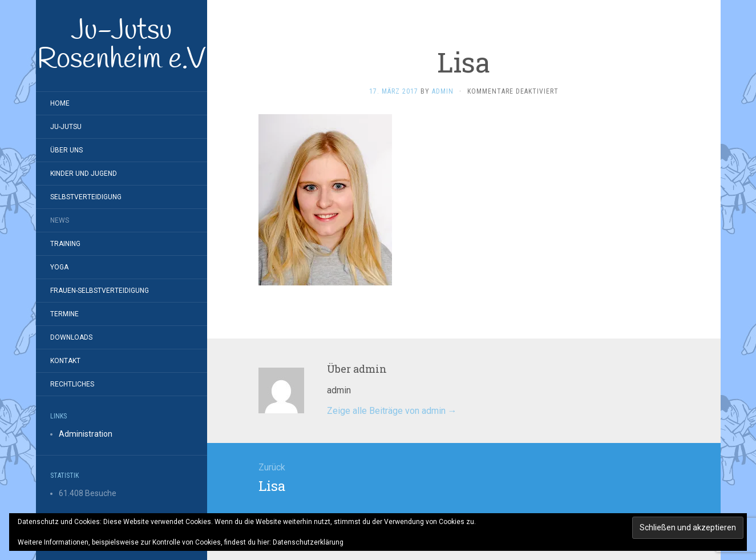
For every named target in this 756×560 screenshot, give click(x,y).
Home (60, 103)
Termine (64, 314)
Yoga (59, 267)
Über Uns (66, 150)
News (60, 220)
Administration (86, 434)
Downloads (71, 337)
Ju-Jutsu (66, 127)
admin (443, 91)
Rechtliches (72, 384)
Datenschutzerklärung (308, 542)
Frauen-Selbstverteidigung (100, 291)
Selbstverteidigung (86, 197)
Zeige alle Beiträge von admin (392, 411)
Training (65, 244)
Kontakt (65, 361)
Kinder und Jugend (84, 174)
